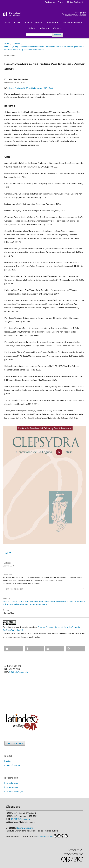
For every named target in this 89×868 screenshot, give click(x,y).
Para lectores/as (11, 783)
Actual (17, 22)
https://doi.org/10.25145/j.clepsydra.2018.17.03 (31, 88)
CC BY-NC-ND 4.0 (52, 836)
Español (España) (12, 765)
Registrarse (50, 2)
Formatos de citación (14, 589)
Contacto (58, 28)
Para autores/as (11, 787)
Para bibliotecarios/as (14, 792)
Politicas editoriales (72, 22)
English (8, 761)
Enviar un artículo (15, 743)
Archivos (16, 44)
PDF (9, 553)
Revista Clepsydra (25, 828)
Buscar (57, 35)
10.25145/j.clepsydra (19, 672)
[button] (14, 649)
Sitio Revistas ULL (76, 2)
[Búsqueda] (39, 35)
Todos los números (33, 22)
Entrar (61, 2)
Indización (44, 28)
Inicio (7, 22)
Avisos (32, 28)
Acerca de (51, 22)
